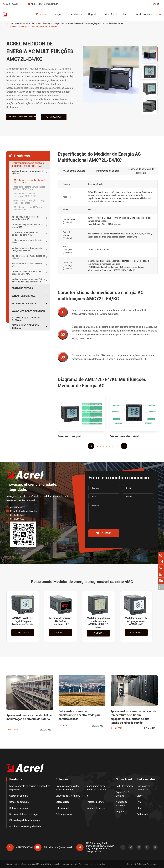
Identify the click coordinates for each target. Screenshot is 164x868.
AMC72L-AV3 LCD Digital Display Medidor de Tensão (29, 202)
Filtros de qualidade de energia (26, 319)
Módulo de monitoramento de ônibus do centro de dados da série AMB (28, 281)
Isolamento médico (96, 808)
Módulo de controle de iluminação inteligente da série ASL (27, 249)
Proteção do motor (96, 802)
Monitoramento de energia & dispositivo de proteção (52, 23)
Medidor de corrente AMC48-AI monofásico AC (28, 208)
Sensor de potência (23, 296)
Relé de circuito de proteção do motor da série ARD (25, 218)
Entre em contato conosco (138, 14)
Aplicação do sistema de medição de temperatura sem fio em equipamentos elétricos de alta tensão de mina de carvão (133, 717)
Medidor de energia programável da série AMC (99, 23)
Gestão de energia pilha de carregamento (68, 788)
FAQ (139, 802)
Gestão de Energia (22, 288)
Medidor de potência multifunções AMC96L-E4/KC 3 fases (29, 188)
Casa (12, 23)
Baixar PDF (54, 117)
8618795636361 (12, 4)
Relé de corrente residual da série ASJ (27, 265)
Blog (139, 808)
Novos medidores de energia (28, 311)
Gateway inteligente (24, 304)
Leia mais (23, 632)
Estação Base (62, 802)
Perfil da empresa (125, 786)
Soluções (58, 14)
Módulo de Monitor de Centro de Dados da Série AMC (26, 273)
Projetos (120, 812)
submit (104, 533)
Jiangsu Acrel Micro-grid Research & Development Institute (51, 864)
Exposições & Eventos (123, 794)
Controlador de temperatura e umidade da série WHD (25, 234)
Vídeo (140, 796)
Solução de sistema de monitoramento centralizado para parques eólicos (80, 715)
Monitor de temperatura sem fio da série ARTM (27, 226)
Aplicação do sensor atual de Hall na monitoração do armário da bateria (29, 717)
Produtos (41, 14)
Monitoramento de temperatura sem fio (97, 788)
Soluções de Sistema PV (68, 796)
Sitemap (130, 864)
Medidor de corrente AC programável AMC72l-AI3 (24, 195)
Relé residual (62, 808)
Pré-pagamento (64, 814)
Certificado (76, 14)
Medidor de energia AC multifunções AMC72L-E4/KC (34, 27)
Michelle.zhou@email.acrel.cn (43, 4)
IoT (88, 796)
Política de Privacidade (147, 864)
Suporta (93, 14)
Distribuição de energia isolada (25, 327)
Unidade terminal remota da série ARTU (27, 241)
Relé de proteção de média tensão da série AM (28, 257)
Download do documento (144, 788)
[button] (150, 44)
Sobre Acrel (110, 14)
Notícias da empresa (122, 804)
